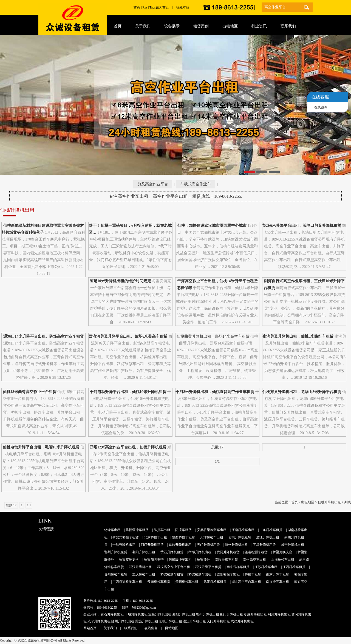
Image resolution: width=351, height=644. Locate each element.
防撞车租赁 (183, 530)
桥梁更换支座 (282, 552)
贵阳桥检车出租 (187, 582)
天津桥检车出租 (212, 537)
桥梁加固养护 (154, 560)
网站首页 (90, 628)
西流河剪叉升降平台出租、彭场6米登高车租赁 (128, 336)
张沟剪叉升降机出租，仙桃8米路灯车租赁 (298, 336)
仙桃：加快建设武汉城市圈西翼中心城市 (212, 226)
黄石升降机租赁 (172, 552)
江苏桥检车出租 (266, 567)
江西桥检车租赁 (294, 567)
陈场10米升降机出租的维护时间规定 (120, 281)
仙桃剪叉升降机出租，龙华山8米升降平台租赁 (302, 392)
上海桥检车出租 (283, 560)
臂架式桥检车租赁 (126, 537)
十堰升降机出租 (124, 545)
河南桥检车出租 (243, 530)
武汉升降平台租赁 (208, 567)
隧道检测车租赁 (256, 552)
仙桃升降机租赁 (240, 537)
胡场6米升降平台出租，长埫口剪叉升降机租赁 (302, 226)
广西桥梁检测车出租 (127, 582)
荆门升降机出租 (231, 614)
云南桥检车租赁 (159, 582)
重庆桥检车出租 (144, 574)
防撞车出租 (162, 530)
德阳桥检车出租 (228, 574)
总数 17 (217, 447)
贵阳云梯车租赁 (227, 560)
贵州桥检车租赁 (116, 574)
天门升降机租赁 (208, 545)
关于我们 (110, 628)
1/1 (217, 461)
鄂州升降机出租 (208, 614)
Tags (153, 7)
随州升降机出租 (236, 545)
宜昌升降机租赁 (264, 545)
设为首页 (162, 7)
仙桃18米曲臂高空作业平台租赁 (30, 392)
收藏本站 (183, 7)
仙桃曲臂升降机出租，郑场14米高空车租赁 (213, 336)
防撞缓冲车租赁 (137, 530)
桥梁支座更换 (129, 560)
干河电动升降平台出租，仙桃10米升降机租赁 (128, 392)
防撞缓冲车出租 (180, 560)
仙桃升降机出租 (329, 502)
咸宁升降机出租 (293, 545)
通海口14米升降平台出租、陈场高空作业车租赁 (44, 336)
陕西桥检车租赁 (183, 537)
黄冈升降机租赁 (228, 552)
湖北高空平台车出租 (246, 582)
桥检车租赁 (253, 574)
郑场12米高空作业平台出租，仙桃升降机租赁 (128, 447)
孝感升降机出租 (200, 552)
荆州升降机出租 (279, 614)
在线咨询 (321, 107)
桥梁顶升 (203, 560)
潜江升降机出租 (268, 537)
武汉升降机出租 (140, 567)
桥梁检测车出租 (200, 574)
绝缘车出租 (112, 530)
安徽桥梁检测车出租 (212, 530)
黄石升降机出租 (112, 614)
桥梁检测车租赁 (172, 574)
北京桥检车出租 (155, 537)
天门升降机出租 (218, 621)
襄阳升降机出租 (144, 552)
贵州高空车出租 (254, 560)
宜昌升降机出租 (160, 614)
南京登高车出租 (278, 582)
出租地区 (308, 502)
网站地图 (172, 628)
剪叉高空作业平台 (153, 184)
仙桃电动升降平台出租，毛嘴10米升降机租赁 (41, 447)
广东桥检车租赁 (271, 530)
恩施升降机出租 (180, 545)
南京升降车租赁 (278, 574)
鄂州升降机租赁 (116, 552)
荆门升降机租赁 (152, 545)
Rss (145, 7)
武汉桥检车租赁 (215, 582)
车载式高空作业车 (196, 184)
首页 (137, 7)
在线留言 (151, 628)
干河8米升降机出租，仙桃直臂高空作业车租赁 (215, 392)
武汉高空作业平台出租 (174, 567)
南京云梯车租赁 (238, 567)
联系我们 (131, 628)
